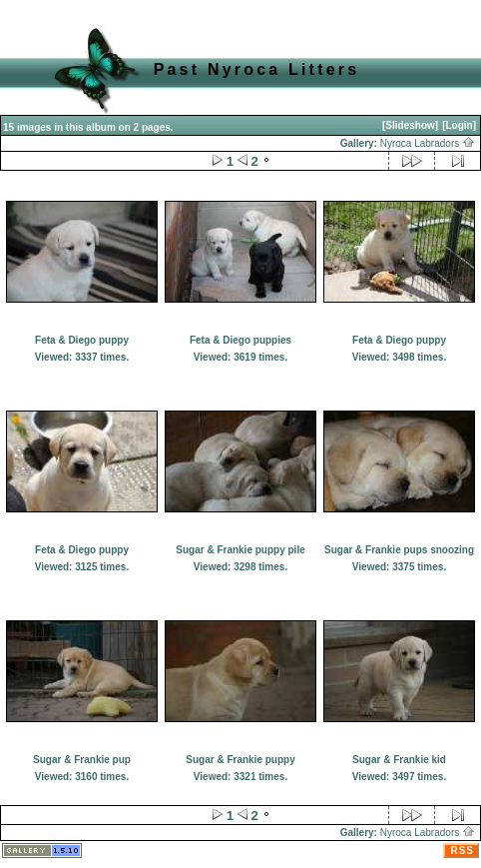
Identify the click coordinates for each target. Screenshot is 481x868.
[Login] (459, 125)
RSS (462, 851)
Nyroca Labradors (428, 143)
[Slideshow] (410, 125)
